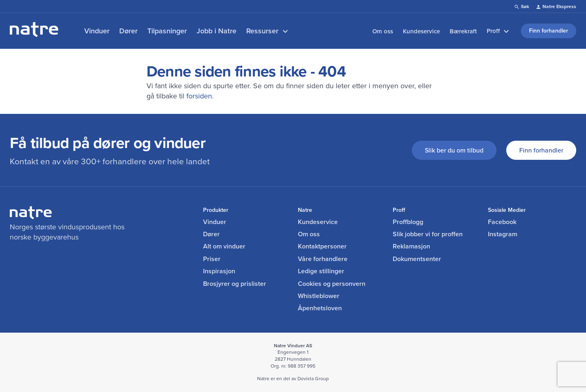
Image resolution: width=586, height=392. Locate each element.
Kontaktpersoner (322, 246)
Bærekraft (463, 31)
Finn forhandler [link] (549, 30)
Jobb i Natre (216, 31)
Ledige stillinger (321, 271)
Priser (212, 259)
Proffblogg (408, 222)
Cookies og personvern (332, 284)
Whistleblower (319, 296)
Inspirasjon (219, 271)
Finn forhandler (541, 150)
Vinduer (97, 31)
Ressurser (268, 31)
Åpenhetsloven (320, 308)
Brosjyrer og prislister (235, 284)
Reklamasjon (411, 246)
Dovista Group (313, 378)
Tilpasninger (167, 31)
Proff (499, 31)
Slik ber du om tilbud (454, 150)
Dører (128, 31)
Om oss (383, 31)
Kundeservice (421, 31)
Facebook (502, 222)
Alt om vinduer (224, 246)
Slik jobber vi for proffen (428, 234)
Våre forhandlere (323, 259)
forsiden (199, 96)
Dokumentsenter (417, 259)
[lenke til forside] (34, 34)
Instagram (503, 234)
